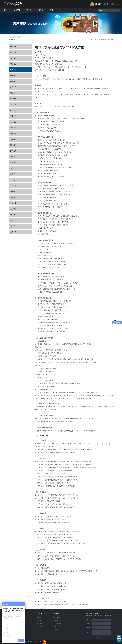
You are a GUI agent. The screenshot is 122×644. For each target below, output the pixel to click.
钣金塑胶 (13, 52)
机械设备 (13, 134)
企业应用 (17, 10)
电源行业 (13, 81)
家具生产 (13, 151)
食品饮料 (13, 197)
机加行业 (13, 128)
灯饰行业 (13, 58)
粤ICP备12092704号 (36, 642)
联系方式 (39, 620)
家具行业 (13, 145)
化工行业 (13, 122)
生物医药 (13, 186)
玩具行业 (13, 215)
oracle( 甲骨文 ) (58, 624)
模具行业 (13, 162)
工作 (109, 4)
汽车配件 (13, 168)
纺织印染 (13, 110)
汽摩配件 (13, 174)
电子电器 (13, 87)
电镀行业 (13, 64)
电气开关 (111, 39)
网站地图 (39, 627)
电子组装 (13, 99)
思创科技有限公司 (59, 620)
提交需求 (98, 638)
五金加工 (13, 220)
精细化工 (13, 157)
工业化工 (13, 116)
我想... (6, 10)
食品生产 (13, 191)
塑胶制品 (13, 209)
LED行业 (13, 47)
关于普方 (51, 10)
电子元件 (13, 93)
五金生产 (13, 232)
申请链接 (56, 630)
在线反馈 (39, 624)
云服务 (29, 10)
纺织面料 (13, 105)
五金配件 (13, 226)
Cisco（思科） (57, 627)
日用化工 (13, 180)
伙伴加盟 (40, 10)
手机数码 (13, 203)
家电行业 (13, 139)
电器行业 (13, 76)
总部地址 (39, 617)
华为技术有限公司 (59, 617)
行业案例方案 (103, 39)
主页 (96, 39)
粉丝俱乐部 (98, 4)
